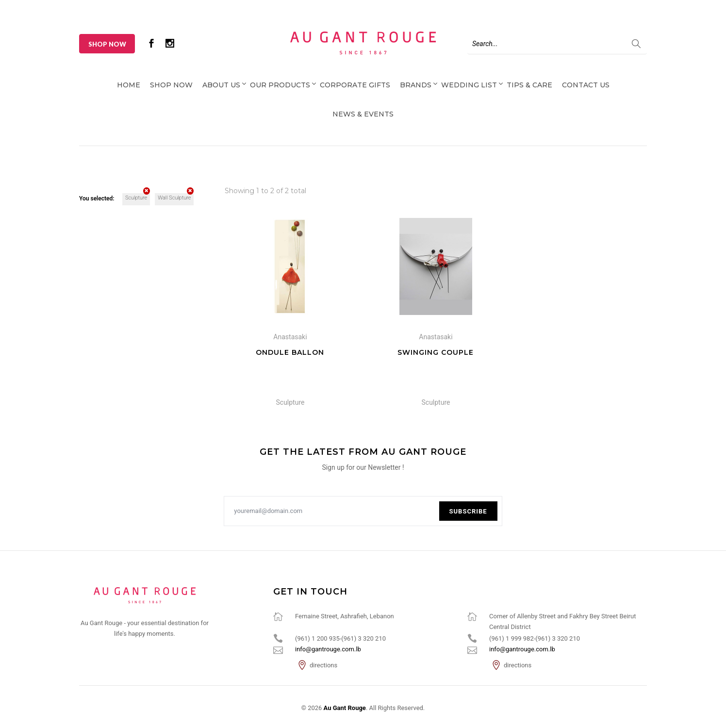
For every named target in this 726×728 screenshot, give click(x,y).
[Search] (557, 44)
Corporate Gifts (355, 85)
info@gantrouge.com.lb (328, 649)
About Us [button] (221, 85)
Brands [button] (416, 85)
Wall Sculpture (176, 197)
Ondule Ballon (290, 352)
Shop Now (107, 44)
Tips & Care (529, 85)
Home (129, 85)
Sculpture (138, 197)
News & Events (363, 114)
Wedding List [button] (469, 85)
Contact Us (586, 85)
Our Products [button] (280, 85)
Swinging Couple (436, 352)
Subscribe (468, 511)
